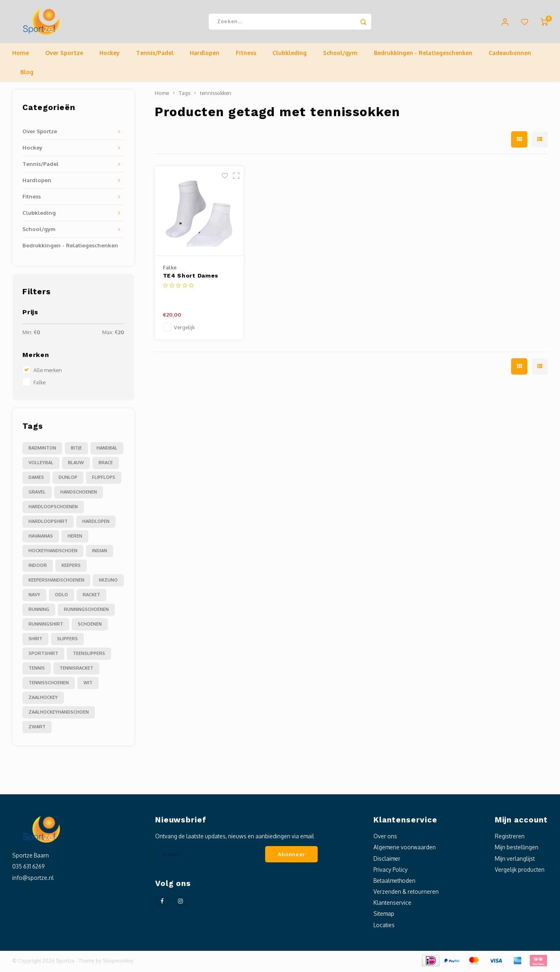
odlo (61, 597)
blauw (76, 465)
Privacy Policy (391, 871)
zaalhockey (43, 699)
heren (75, 538)
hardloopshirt (48, 523)
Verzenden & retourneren (406, 894)
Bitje (76, 450)
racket (91, 597)
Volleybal (41, 465)
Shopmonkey (118, 962)
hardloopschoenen (53, 509)
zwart (37, 729)
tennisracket (76, 670)
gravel (37, 494)
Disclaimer (387, 860)
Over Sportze (64, 55)
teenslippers (89, 655)
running (39, 611)
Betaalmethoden (394, 883)
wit (88, 685)
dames (36, 479)
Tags (184, 95)
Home (21, 55)
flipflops (104, 479)
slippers (67, 641)
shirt (35, 641)
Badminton (42, 450)
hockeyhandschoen (53, 553)
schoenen (90, 626)
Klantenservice (392, 905)
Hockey (110, 55)
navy (34, 597)
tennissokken (216, 95)
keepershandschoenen (56, 582)
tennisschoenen (49, 685)
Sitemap (384, 916)
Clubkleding (290, 55)
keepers (71, 567)
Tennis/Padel (155, 55)
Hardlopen (205, 55)
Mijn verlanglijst (515, 860)
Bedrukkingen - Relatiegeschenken (423, 55)
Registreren (510, 838)
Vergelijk (184, 329)
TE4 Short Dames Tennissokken (191, 278)
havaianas (41, 538)
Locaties (384, 927)
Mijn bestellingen (517, 849)
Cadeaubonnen (510, 55)
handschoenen (79, 494)
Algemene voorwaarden (405, 849)
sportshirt (43, 655)
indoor (38, 567)
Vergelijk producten (520, 871)
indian (100, 553)
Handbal (107, 450)
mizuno (108, 582)
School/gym (340, 55)
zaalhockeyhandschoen (59, 714)
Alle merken (48, 372)
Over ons (385, 838)
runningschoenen (86, 611)
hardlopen (96, 523)
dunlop (68, 479)
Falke (40, 384)
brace (106, 465)
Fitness (246, 55)
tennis (37, 670)
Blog (27, 74)
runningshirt (46, 626)
